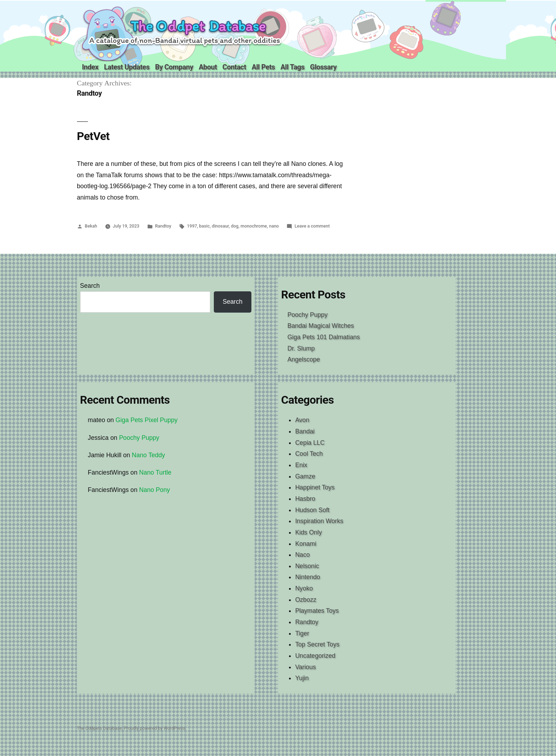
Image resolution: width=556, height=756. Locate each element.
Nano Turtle (155, 472)
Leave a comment (312, 226)
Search (90, 286)
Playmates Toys (317, 611)
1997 (192, 226)
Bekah (91, 226)
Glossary (323, 67)
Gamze (305, 476)
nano (274, 226)
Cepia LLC (310, 443)
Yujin (302, 678)
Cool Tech (309, 454)
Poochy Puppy (307, 315)
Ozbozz (306, 600)
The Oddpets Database (99, 728)
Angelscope (304, 359)
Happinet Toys (315, 487)
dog (235, 226)
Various (305, 667)
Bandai (305, 431)
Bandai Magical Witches (321, 326)
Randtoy (163, 226)
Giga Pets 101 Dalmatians (323, 337)
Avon (302, 420)
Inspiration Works (319, 521)
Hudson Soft (312, 510)
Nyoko (304, 588)
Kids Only (308, 532)
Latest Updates (127, 67)
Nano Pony (154, 490)
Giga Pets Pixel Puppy (147, 420)
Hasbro (305, 499)
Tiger (302, 633)
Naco (302, 555)
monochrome (254, 226)
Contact (234, 67)
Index (90, 67)
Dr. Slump (301, 348)
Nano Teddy (149, 455)
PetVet (93, 136)
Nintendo (307, 577)
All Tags (293, 67)
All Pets (263, 67)
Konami (306, 544)
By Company (174, 67)
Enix (301, 465)
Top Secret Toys (317, 644)
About (208, 67)
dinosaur (220, 226)
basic (205, 226)
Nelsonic (307, 566)
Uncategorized (315, 656)
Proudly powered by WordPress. (155, 728)
